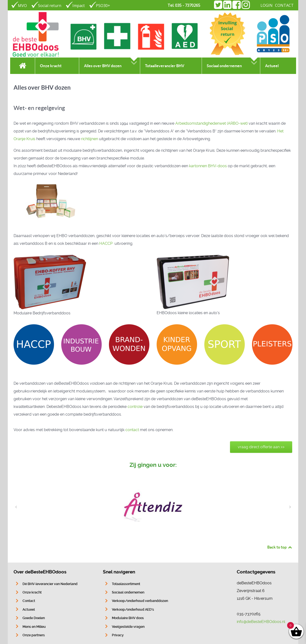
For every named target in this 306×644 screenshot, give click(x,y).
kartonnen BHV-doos (208, 166)
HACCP (106, 243)
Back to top (280, 547)
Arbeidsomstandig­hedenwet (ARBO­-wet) (211, 123)
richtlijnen (90, 139)
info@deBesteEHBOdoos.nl (261, 622)
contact (132, 430)
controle (135, 407)
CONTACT (284, 5)
